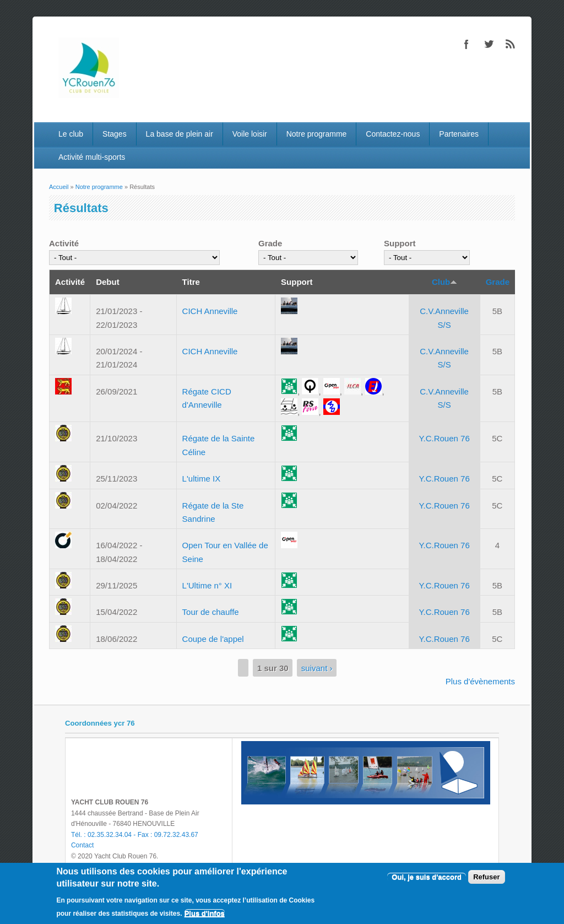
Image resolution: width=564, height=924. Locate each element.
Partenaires (459, 134)
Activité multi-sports (92, 157)
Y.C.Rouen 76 (444, 438)
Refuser (486, 877)
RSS (511, 44)
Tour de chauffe (211, 612)
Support (400, 243)
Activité (64, 243)
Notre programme (317, 134)
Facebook (467, 44)
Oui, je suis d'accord (427, 877)
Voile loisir (250, 134)
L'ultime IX (202, 479)
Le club (71, 134)
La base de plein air (180, 134)
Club (444, 282)
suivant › (317, 668)
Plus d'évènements (480, 681)
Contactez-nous (393, 134)
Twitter (489, 44)
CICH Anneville (210, 311)
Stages (115, 134)
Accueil (59, 187)
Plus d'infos (205, 913)
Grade (270, 243)
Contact (82, 845)
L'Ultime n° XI (207, 585)
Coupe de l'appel (213, 639)
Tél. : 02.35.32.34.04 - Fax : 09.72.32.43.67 (135, 835)
